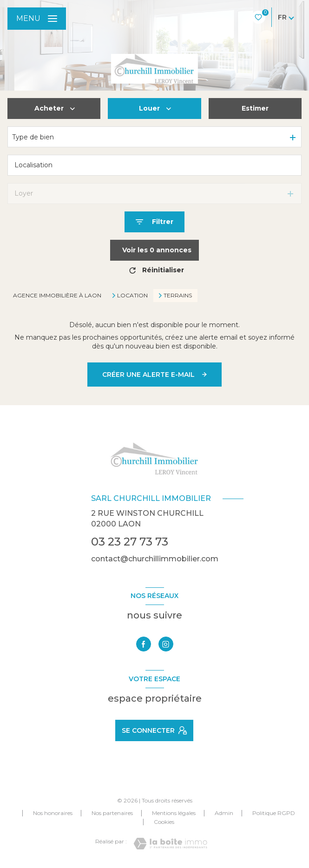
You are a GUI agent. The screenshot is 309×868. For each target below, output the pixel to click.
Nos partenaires (112, 813)
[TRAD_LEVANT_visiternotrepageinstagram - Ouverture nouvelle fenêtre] (166, 644)
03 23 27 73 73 (130, 542)
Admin (224, 813)
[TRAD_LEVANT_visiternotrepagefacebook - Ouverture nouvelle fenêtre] (144, 644)
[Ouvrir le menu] (37, 19)
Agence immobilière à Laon (57, 295)
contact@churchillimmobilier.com (155, 559)
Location (132, 296)
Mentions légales (174, 813)
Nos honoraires (53, 813)
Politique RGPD (274, 813)
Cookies (164, 822)
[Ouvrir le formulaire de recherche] (154, 222)
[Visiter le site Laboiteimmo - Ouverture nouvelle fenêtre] (170, 844)
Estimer (255, 108)
